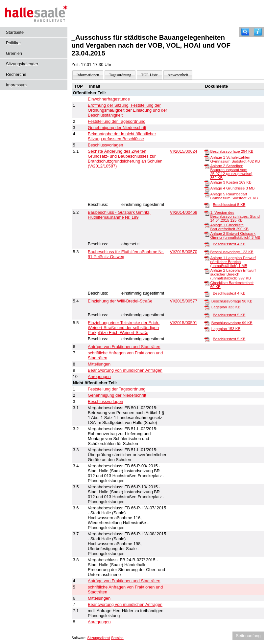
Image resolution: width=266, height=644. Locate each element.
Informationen (88, 75)
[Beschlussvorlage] (207, 152)
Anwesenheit (178, 75)
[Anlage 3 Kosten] (207, 183)
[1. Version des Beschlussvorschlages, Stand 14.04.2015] (207, 213)
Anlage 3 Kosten (231, 182)
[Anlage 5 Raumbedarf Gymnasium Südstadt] (207, 194)
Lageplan (226, 307)
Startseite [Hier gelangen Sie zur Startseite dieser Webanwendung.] (15, 32)
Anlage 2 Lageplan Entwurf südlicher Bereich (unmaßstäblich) (233, 274)
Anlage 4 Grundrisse (232, 188)
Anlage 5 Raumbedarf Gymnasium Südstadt (234, 196)
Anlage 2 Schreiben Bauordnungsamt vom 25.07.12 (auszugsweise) (231, 172)
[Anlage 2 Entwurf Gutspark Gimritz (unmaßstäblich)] (207, 234)
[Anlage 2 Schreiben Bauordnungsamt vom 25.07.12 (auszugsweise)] (207, 166)
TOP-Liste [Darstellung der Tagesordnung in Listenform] (149, 75)
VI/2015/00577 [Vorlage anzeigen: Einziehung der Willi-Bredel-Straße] (184, 301)
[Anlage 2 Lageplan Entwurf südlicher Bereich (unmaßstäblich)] (207, 271)
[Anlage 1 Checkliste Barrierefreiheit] (207, 225)
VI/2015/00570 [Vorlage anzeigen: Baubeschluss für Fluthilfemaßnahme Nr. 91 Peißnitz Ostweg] (184, 252)
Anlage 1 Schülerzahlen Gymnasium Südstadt (235, 159)
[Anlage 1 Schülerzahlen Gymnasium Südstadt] (207, 158)
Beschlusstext (229, 205)
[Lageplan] (207, 307)
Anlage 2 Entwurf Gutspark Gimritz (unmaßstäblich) (235, 235)
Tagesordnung (120, 75)
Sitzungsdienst (99, 638)
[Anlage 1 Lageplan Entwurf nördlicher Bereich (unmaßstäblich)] (207, 258)
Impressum (16, 85)
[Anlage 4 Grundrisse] (207, 189)
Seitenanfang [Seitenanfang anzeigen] (248, 636)
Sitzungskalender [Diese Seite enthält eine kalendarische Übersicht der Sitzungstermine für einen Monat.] (22, 64)
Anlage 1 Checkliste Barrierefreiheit (229, 227)
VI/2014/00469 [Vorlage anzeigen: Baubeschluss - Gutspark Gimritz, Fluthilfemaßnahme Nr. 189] (184, 212)
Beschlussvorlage (232, 151)
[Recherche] (245, 32)
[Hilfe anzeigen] (258, 32)
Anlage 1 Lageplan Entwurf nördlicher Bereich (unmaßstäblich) (233, 262)
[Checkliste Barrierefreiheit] (207, 283)
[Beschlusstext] (207, 205)
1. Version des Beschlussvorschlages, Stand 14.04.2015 (235, 216)
